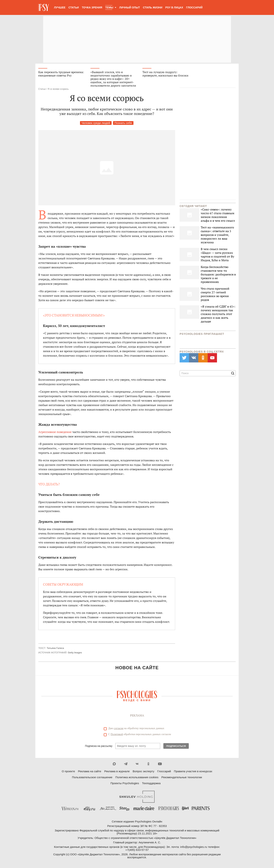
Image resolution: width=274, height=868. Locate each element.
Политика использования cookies (137, 777)
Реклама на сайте (90, 771)
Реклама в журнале (117, 771)
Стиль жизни (153, 7)
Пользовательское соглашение (92, 777)
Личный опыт (130, 7)
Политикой (117, 734)
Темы (109, 7)
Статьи (74, 7)
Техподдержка (151, 783)
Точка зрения (92, 7)
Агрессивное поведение (55, 432)
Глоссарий (194, 7)
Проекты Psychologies (125, 783)
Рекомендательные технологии (182, 777)
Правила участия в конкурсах (193, 771)
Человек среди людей (96, 123)
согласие (119, 728)
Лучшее (60, 7)
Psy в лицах (174, 7)
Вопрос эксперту (144, 771)
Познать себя (123, 123)
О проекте (68, 771)
